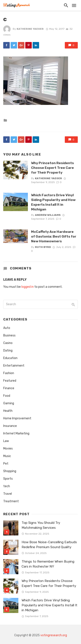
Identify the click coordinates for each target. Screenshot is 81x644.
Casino (8, 343)
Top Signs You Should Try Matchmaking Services (41, 525)
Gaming (9, 403)
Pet (6, 464)
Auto (7, 328)
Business (9, 335)
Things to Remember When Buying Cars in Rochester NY (48, 564)
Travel (8, 494)
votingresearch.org (54, 635)
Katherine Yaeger (30, 29)
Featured (10, 381)
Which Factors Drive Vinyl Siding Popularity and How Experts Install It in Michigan (53, 202)
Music (7, 456)
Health (8, 411)
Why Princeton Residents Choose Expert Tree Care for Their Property (52, 168)
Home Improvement (17, 418)
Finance (9, 388)
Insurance (10, 426)
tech (7, 486)
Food (7, 396)
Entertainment (14, 366)
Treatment (11, 501)
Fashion (9, 373)
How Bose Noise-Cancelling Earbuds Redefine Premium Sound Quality (49, 545)
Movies (8, 449)
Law (6, 441)
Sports (8, 479)
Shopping (10, 471)
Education (10, 358)
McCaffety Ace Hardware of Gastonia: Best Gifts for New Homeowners (54, 236)
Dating (8, 351)
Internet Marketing (16, 433)
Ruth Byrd (43, 247)
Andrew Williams (48, 215)
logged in (28, 287)
